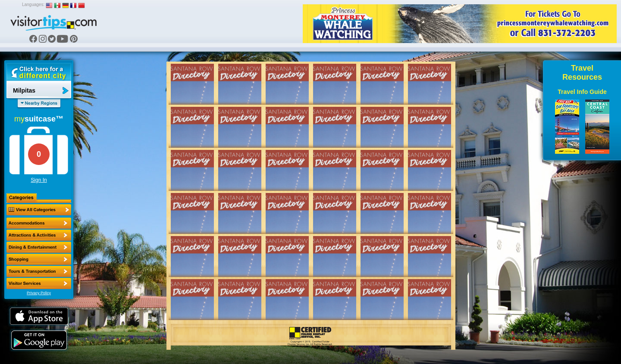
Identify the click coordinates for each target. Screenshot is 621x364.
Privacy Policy (39, 293)
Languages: (33, 5)
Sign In (39, 180)
